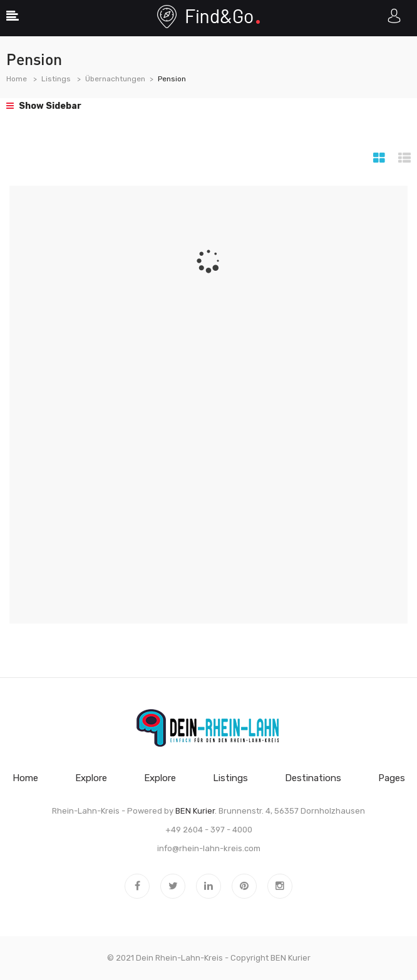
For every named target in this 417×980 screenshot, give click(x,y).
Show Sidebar (44, 106)
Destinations (313, 778)
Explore (91, 778)
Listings (56, 79)
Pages (392, 778)
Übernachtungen (115, 79)
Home (17, 79)
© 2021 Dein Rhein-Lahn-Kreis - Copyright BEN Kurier (209, 958)
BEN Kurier (195, 811)
